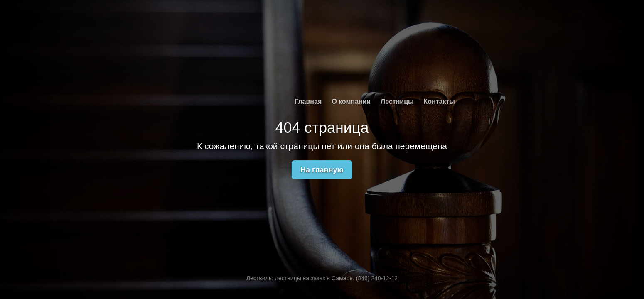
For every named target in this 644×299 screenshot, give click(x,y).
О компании (351, 102)
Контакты (439, 102)
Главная (308, 102)
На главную (322, 170)
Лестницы (397, 102)
